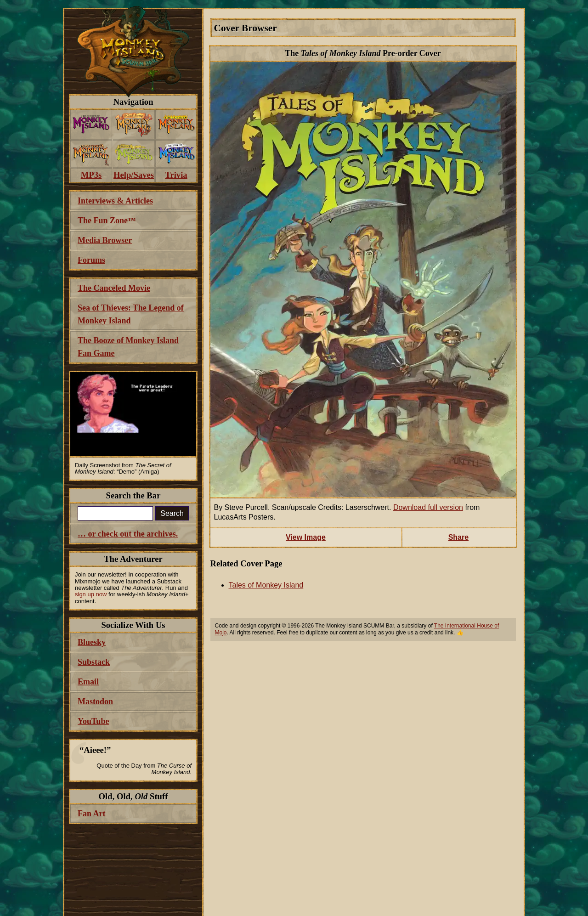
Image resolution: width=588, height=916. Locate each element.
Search (172, 513)
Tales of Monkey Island (266, 585)
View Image (306, 537)
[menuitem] (91, 125)
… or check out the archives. (128, 534)
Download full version (428, 507)
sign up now (91, 594)
